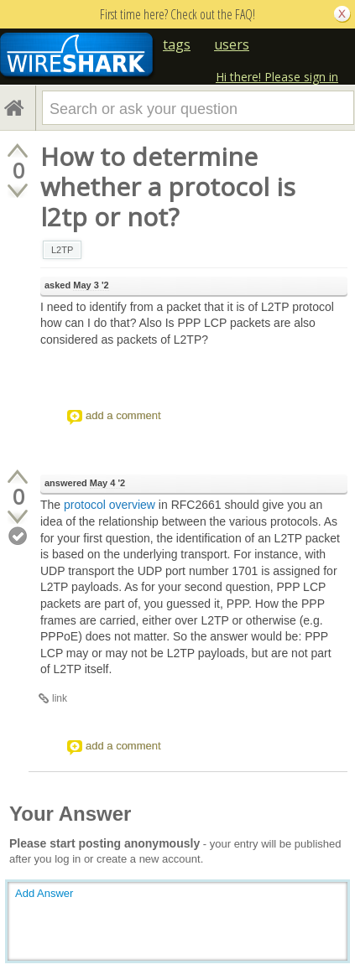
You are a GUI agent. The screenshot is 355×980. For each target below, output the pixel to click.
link (60, 698)
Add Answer (44, 893)
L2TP (62, 250)
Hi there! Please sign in (277, 77)
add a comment (123, 415)
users (232, 44)
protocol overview (110, 505)
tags (177, 44)
